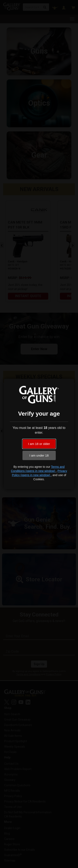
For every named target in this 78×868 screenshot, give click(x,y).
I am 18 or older (39, 444)
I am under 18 (39, 455)
